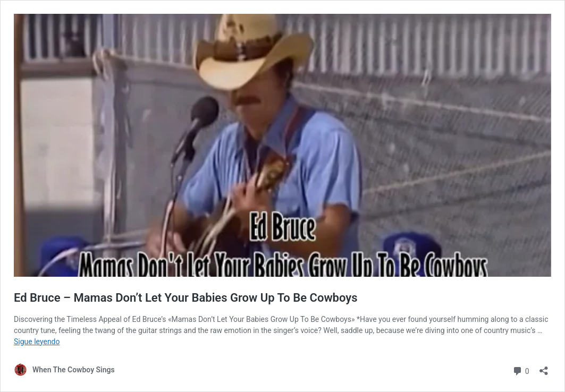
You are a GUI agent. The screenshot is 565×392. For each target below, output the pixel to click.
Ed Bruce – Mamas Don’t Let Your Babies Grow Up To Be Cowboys (186, 298)
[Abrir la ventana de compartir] (544, 367)
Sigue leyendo (37, 342)
